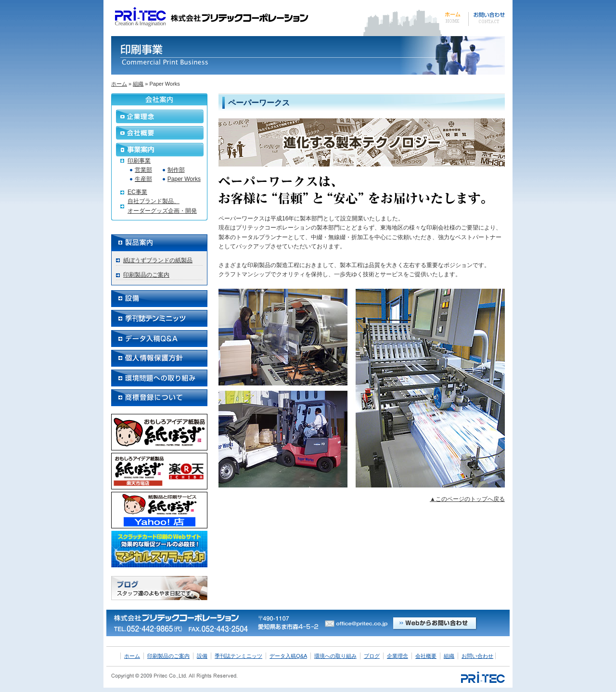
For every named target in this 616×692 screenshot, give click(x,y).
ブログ (372, 656)
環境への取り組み (335, 656)
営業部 (143, 170)
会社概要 (426, 656)
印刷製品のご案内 (146, 275)
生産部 (143, 179)
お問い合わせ (477, 656)
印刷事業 (139, 161)
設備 (202, 656)
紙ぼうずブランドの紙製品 (158, 260)
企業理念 (398, 656)
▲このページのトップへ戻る (467, 499)
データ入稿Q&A (288, 656)
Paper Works (184, 179)
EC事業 (137, 192)
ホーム (119, 84)
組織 (138, 84)
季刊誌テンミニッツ (238, 656)
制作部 (176, 170)
